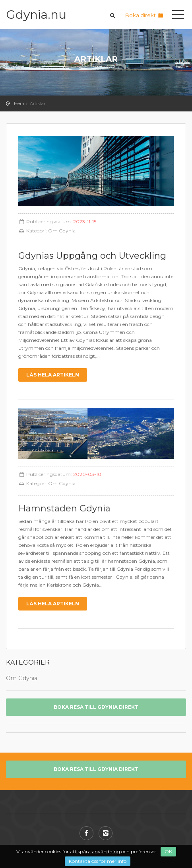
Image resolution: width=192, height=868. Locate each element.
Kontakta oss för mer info (98, 861)
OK (168, 851)
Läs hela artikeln (53, 375)
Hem (19, 103)
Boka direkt (145, 15)
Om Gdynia (62, 231)
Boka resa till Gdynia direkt (96, 707)
